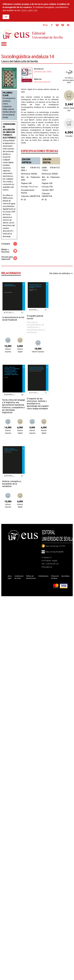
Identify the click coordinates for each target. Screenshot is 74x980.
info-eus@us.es (47, 567)
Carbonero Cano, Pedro (43, 71)
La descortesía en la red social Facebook (13, 319)
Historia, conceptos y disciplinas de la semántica (12, 484)
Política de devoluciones (31, 577)
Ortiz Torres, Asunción (42, 82)
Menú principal (4, 44)
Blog (45, 25)
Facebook (52, 25)
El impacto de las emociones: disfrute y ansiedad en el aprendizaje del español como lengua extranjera (38, 404)
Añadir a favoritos (5, 251)
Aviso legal (10, 577)
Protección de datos (55, 577)
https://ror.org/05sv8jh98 (54, 552)
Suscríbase (65, 576)
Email (68, 25)
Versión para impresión (7, 258)
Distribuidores (43, 576)
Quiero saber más (29, 10)
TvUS (63, 25)
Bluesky (57, 25)
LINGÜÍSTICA (35, 196)
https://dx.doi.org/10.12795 (55, 546)
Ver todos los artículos (60, 273)
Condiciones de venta (19, 577)
